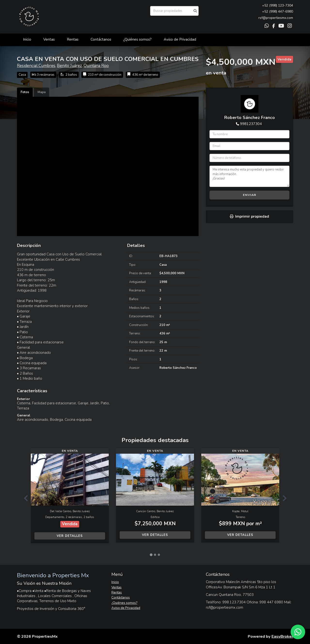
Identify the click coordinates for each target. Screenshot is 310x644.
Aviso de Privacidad (180, 39)
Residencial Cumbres (36, 66)
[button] (24, 498)
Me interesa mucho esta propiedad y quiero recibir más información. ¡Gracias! (249, 176)
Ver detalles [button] (70, 536)
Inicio (27, 39)
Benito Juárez (69, 66)
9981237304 (251, 124)
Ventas (49, 39)
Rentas (73, 39)
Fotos (25, 92)
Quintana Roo (96, 66)
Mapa (42, 92)
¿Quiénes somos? (137, 39)
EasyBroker (282, 636)
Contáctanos (101, 39)
